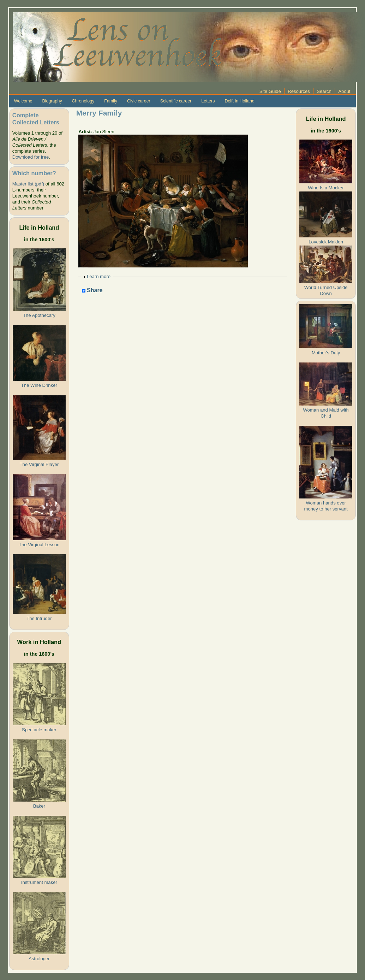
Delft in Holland (239, 101)
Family (111, 101)
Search (324, 91)
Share (92, 291)
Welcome (23, 101)
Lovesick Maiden (326, 242)
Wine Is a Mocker (326, 188)
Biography (52, 101)
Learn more (99, 276)
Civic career (139, 101)
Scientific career (176, 101)
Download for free (31, 157)
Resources (299, 91)
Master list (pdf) (28, 184)
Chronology (83, 101)
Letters (208, 101)
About (344, 91)
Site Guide (270, 91)
